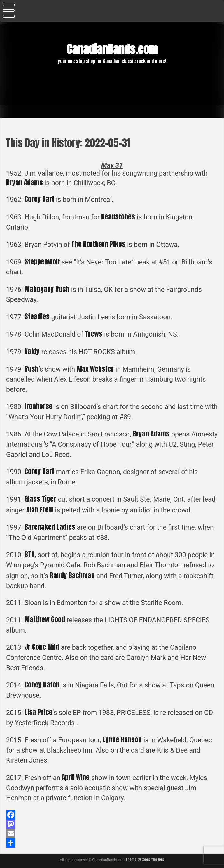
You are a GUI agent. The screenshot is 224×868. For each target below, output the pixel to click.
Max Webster (95, 369)
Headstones (118, 217)
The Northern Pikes (98, 244)
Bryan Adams (24, 182)
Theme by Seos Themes (145, 860)
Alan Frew (40, 510)
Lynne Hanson (122, 740)
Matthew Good (45, 620)
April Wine (76, 777)
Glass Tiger (40, 499)
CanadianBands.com (112, 49)
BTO (30, 554)
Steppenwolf (42, 262)
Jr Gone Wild (42, 647)
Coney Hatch (42, 685)
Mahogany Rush (47, 289)
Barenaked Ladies (50, 527)
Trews (94, 334)
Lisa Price (38, 712)
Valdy (32, 351)
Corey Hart (39, 199)
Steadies (37, 317)
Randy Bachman (72, 575)
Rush (32, 369)
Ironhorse (38, 406)
